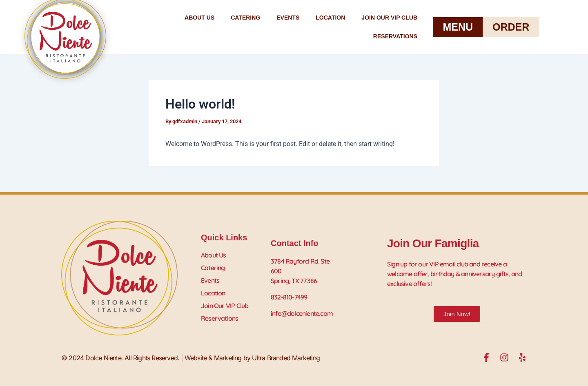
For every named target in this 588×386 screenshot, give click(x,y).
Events (288, 18)
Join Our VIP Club (389, 18)
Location (330, 18)
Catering (245, 18)
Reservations (395, 36)
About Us (199, 18)
